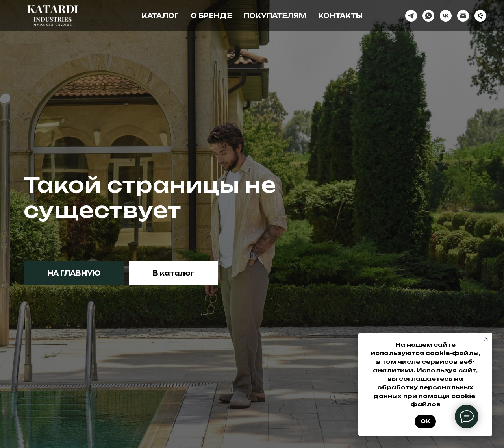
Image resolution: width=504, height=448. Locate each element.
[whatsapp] (428, 16)
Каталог (160, 16)
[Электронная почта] (463, 16)
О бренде (211, 16)
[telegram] (411, 16)
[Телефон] (480, 16)
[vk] (446, 16)
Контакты (340, 16)
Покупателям (275, 16)
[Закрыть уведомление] (486, 339)
